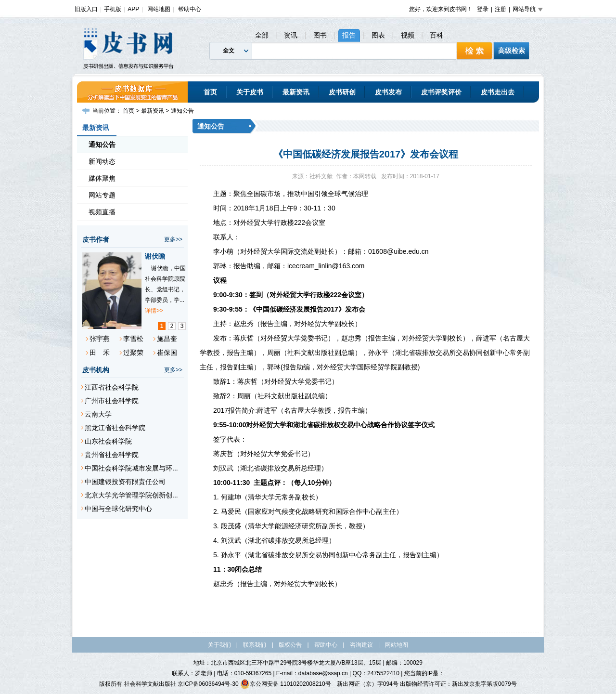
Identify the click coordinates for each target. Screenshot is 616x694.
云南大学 (98, 414)
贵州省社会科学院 (112, 455)
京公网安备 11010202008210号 (286, 684)
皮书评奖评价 (441, 92)
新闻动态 (102, 161)
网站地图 (159, 9)
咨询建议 (361, 645)
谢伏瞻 (155, 256)
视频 (408, 35)
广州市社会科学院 (112, 401)
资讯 (291, 35)
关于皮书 (250, 92)
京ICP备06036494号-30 (208, 684)
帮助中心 (190, 9)
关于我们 (219, 645)
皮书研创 (342, 92)
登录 (483, 9)
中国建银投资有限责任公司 (125, 482)
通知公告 (182, 111)
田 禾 (100, 353)
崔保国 (167, 353)
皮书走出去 (498, 92)
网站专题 (102, 195)
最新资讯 (296, 92)
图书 (320, 35)
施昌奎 (167, 339)
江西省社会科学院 (112, 387)
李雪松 (133, 339)
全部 (262, 35)
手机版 (113, 9)
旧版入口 (86, 9)
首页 (210, 92)
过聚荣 (133, 353)
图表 (378, 35)
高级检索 (512, 51)
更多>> (173, 239)
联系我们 (255, 645)
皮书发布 (388, 92)
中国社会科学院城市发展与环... (131, 468)
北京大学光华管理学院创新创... (131, 495)
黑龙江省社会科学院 (115, 428)
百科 (436, 35)
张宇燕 (100, 339)
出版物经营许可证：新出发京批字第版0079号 (458, 684)
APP (133, 9)
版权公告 (290, 645)
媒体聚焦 (102, 178)
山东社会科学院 (108, 441)
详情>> (154, 311)
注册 (500, 9)
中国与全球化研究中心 (118, 509)
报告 (349, 35)
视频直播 (102, 212)
